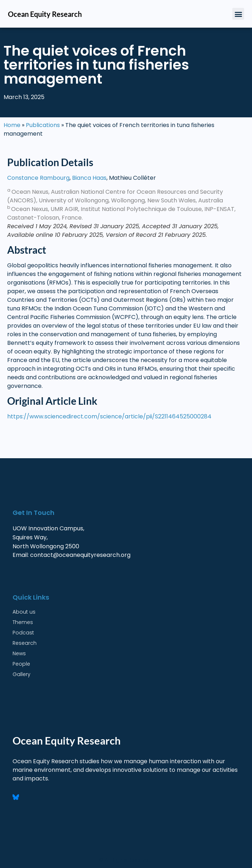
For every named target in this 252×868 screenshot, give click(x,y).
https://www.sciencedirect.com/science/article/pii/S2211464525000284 (110, 416)
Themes (23, 622)
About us (24, 612)
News (19, 653)
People (21, 664)
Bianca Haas (89, 178)
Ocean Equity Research (45, 14)
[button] (238, 14)
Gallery (22, 674)
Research (25, 643)
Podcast (23, 633)
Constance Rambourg (38, 178)
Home (12, 125)
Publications (43, 125)
